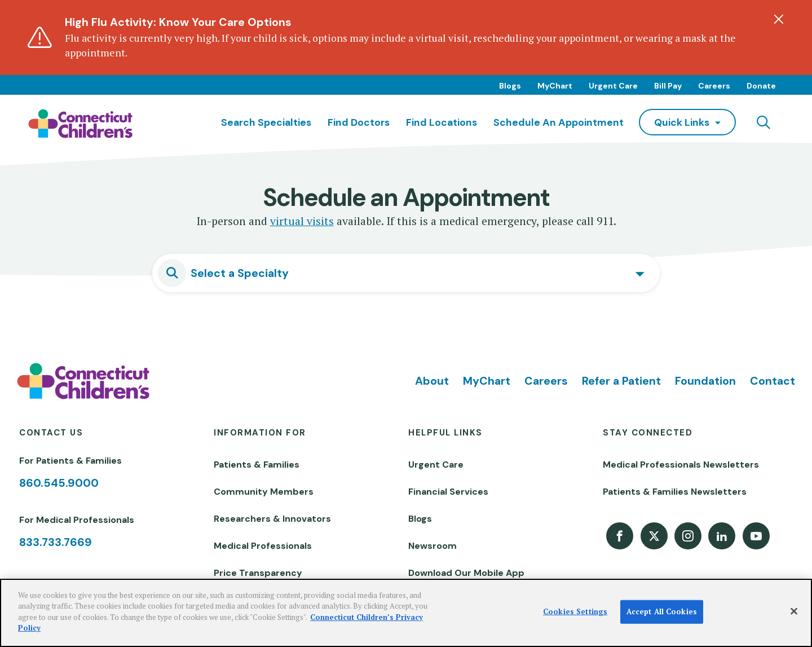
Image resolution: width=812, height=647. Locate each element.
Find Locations (442, 122)
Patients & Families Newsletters (675, 492)
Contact (773, 381)
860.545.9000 (59, 483)
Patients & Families (257, 465)
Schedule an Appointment (559, 122)
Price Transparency (258, 573)
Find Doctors (359, 122)
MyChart (555, 86)
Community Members (264, 492)
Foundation (705, 381)
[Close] (794, 611)
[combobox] (406, 273)
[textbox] (417, 273)
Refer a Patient (621, 381)
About (432, 381)
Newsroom (433, 546)
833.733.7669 (56, 542)
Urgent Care (613, 86)
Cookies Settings (575, 611)
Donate (761, 86)
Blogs (510, 86)
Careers (714, 86)
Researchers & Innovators (272, 519)
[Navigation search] (764, 122)
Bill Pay (668, 86)
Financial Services (448, 492)
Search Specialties (266, 122)
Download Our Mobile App (466, 573)
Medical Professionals (263, 546)
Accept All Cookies (662, 611)
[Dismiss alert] (779, 19)
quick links (682, 122)
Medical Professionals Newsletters (681, 465)
